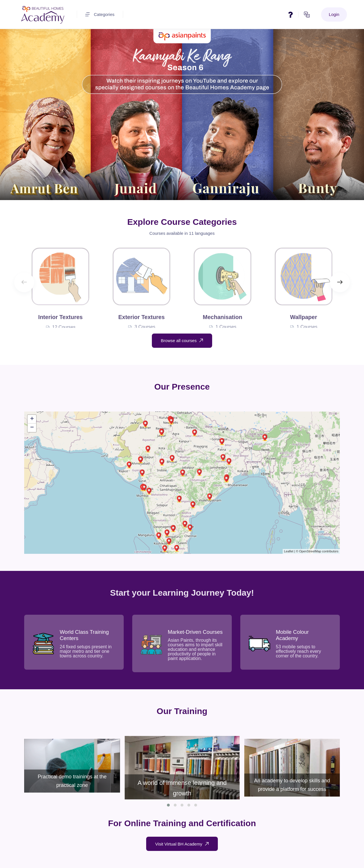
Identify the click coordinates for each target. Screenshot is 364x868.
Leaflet (289, 551)
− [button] (32, 428)
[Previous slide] (24, 282)
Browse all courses (182, 341)
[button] (168, 805)
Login (334, 14)
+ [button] (32, 419)
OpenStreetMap (310, 551)
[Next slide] (340, 282)
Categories (100, 14)
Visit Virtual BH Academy (182, 844)
